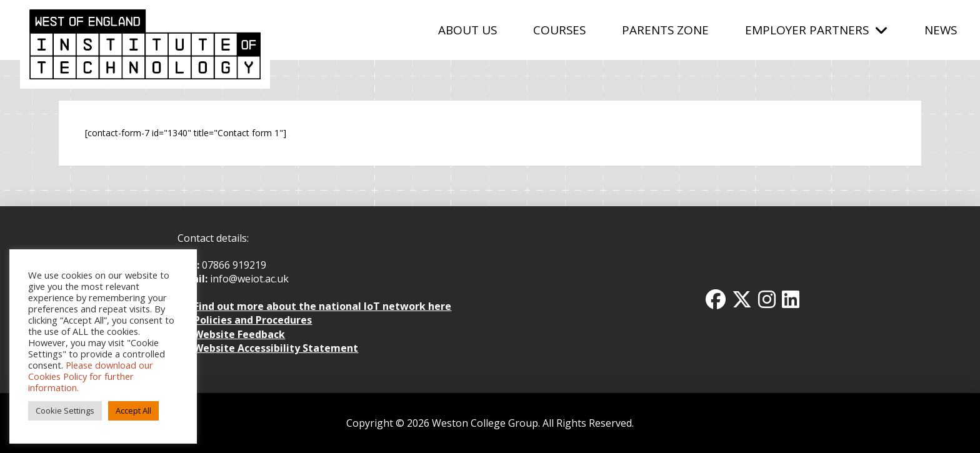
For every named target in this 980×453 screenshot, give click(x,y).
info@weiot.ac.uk (248, 279)
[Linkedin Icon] (791, 299)
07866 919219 (234, 265)
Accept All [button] (133, 411)
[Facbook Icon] (716, 299)
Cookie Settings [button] (65, 411)
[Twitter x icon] (742, 299)
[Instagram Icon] (767, 299)
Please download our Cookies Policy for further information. (91, 376)
